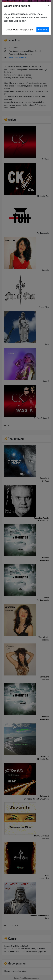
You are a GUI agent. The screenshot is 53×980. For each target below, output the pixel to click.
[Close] (48, 5)
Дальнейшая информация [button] (20, 30)
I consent (43, 30)
